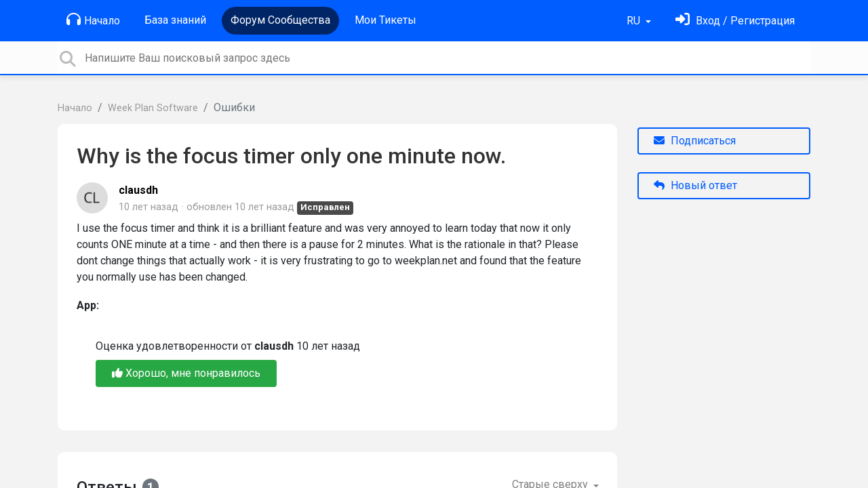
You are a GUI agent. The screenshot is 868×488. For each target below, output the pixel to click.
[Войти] (735, 21)
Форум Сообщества (280, 20)
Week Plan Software (153, 108)
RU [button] (635, 21)
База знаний (175, 20)
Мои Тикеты (386, 20)
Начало (93, 20)
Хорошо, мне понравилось (186, 373)
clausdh (138, 190)
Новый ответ (695, 185)
